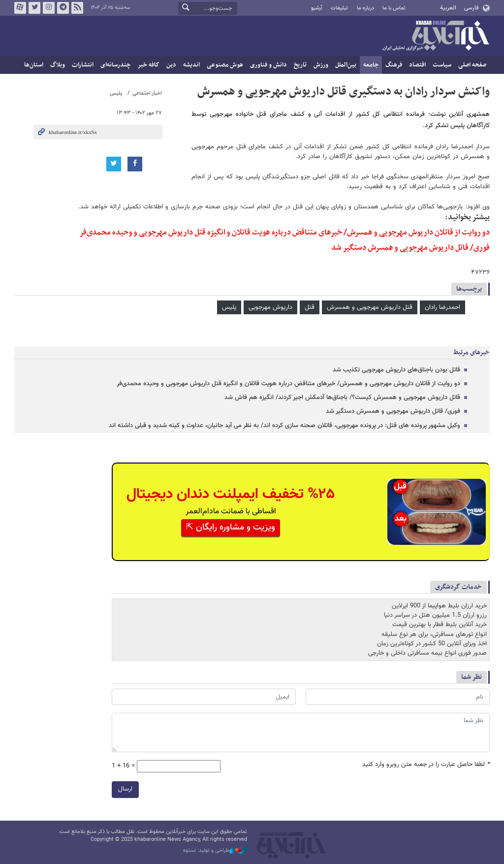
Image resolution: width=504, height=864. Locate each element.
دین (171, 65)
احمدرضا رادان (442, 307)
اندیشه (191, 65)
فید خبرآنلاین (77, 8)
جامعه (371, 65)
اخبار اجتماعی (147, 93)
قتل (310, 307)
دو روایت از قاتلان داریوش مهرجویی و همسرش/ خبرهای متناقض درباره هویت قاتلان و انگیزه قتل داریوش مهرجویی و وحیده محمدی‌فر (284, 233)
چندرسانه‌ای (115, 65)
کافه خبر (148, 65)
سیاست (442, 65)
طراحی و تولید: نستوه (215, 851)
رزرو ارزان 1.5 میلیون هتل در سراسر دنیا (435, 615)
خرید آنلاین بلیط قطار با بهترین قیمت (440, 625)
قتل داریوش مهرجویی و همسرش (370, 307)
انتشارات (83, 65)
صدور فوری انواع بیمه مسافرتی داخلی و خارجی (427, 653)
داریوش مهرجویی (270, 307)
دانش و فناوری (268, 65)
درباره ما (365, 8)
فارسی (471, 8)
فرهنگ (394, 65)
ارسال (125, 789)
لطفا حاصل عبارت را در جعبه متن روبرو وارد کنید (426, 765)
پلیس (116, 93)
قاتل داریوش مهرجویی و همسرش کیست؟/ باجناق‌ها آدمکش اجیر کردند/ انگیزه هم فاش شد (342, 398)
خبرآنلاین (436, 36)
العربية (448, 8)
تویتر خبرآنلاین (34, 8)
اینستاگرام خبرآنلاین (49, 8)
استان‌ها (34, 65)
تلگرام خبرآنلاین (63, 8)
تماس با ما (394, 8)
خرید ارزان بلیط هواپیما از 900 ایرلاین (439, 606)
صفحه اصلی (472, 65)
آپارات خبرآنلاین (20, 8)
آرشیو (317, 8)
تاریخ (300, 65)
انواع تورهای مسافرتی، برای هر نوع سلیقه (434, 634)
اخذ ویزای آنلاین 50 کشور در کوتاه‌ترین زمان (432, 644)
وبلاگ (58, 65)
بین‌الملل (346, 65)
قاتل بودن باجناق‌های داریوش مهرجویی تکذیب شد (396, 370)
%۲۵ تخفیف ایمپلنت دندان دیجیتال (231, 494)
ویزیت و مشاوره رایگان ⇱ (231, 528)
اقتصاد (417, 65)
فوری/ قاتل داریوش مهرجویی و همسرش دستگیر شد (410, 248)
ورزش (321, 65)
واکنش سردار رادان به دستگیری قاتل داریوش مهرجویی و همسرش (344, 92)
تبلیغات (339, 8)
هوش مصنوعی (225, 65)
